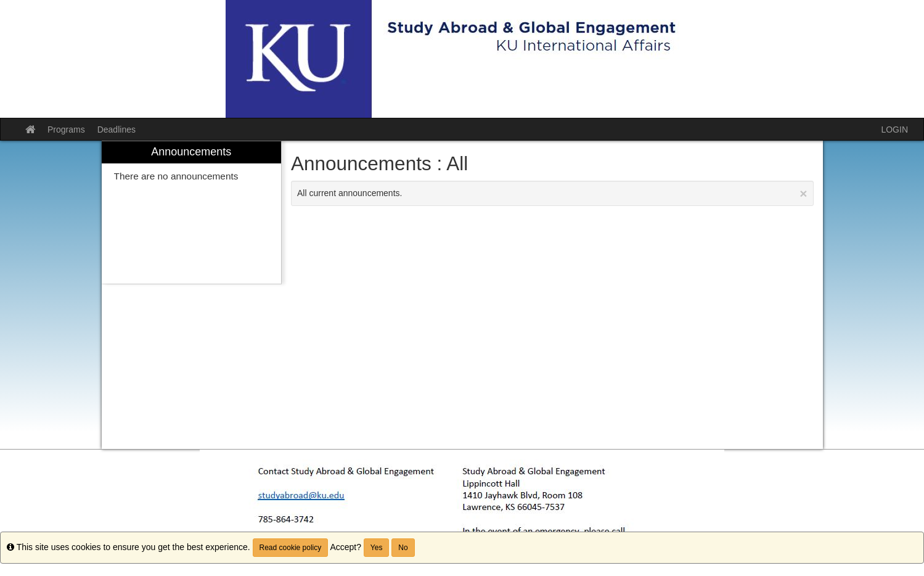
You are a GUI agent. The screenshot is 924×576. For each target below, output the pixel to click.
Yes (377, 548)
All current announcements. (552, 193)
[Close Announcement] (803, 193)
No (403, 548)
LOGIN (894, 130)
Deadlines (117, 130)
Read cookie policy (291, 548)
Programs (66, 130)
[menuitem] (192, 212)
